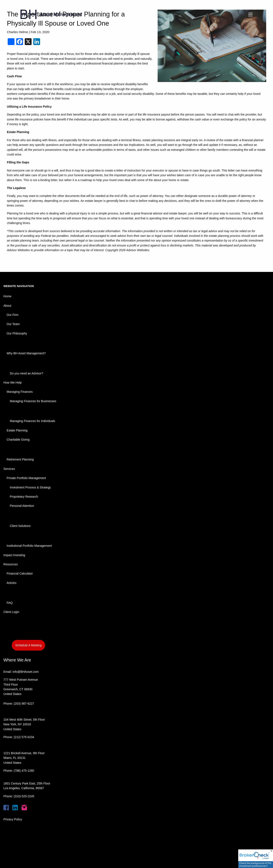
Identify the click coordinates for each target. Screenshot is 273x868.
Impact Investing (14, 555)
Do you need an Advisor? (26, 373)
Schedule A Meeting (28, 645)
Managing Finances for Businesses (33, 401)
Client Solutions (20, 526)
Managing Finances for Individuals (32, 421)
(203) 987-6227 (24, 704)
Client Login (11, 612)
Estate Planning (17, 430)
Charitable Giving (18, 440)
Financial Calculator (20, 573)
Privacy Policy (13, 819)
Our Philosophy (17, 333)
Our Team (13, 324)
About (7, 306)
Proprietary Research (24, 497)
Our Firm (12, 315)
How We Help (12, 383)
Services (9, 469)
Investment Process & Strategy (30, 487)
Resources (11, 564)
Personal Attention (22, 506)
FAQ (10, 603)
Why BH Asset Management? (26, 353)
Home (7, 296)
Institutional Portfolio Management (29, 546)
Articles (12, 583)
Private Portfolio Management (26, 478)
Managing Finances (20, 392)
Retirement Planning (20, 459)
